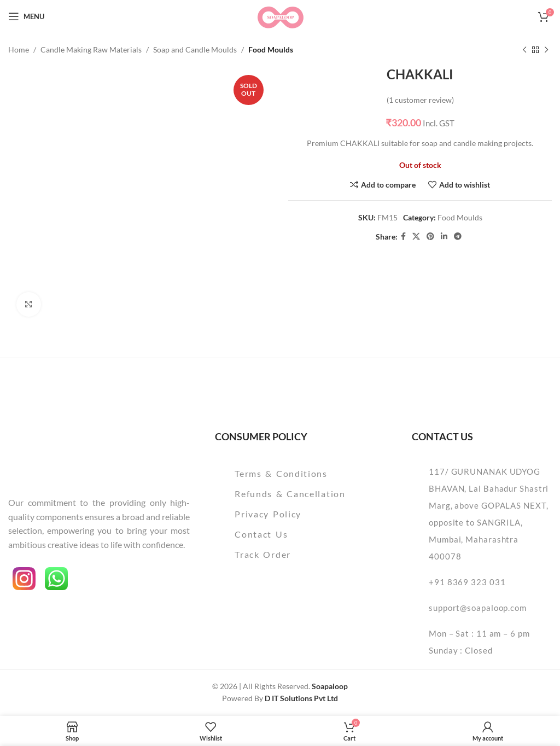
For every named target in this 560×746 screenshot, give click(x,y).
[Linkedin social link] (444, 237)
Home (19, 49)
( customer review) (420, 100)
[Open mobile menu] (26, 16)
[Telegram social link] (458, 237)
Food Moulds (271, 49)
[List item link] (300, 474)
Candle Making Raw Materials (91, 49)
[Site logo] (280, 16)
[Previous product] (524, 50)
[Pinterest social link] (430, 237)
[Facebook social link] (403, 237)
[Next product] (546, 50)
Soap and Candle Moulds (195, 49)
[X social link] (416, 237)
